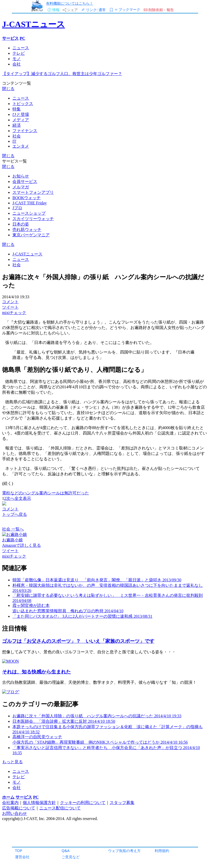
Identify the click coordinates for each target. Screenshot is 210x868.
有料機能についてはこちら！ (70, 3)
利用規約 (162, 851)
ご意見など (71, 857)
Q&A (66, 851)
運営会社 (22, 857)
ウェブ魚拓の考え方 (124, 851)
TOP (19, 851)
